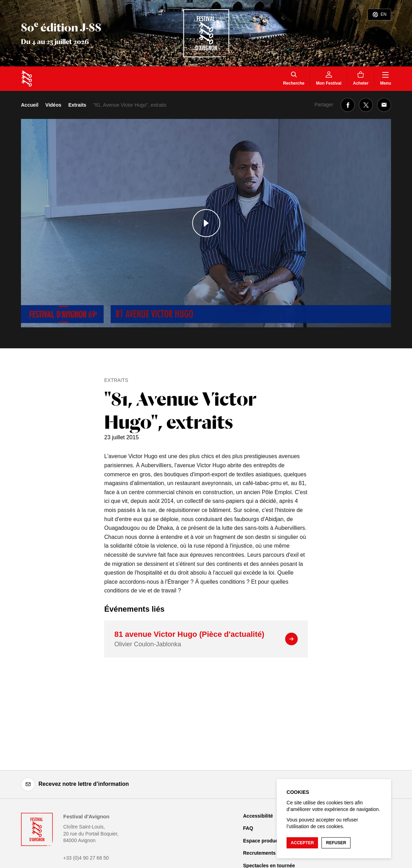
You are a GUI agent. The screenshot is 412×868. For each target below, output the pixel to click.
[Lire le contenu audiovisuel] (206, 223)
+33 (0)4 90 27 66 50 (86, 858)
